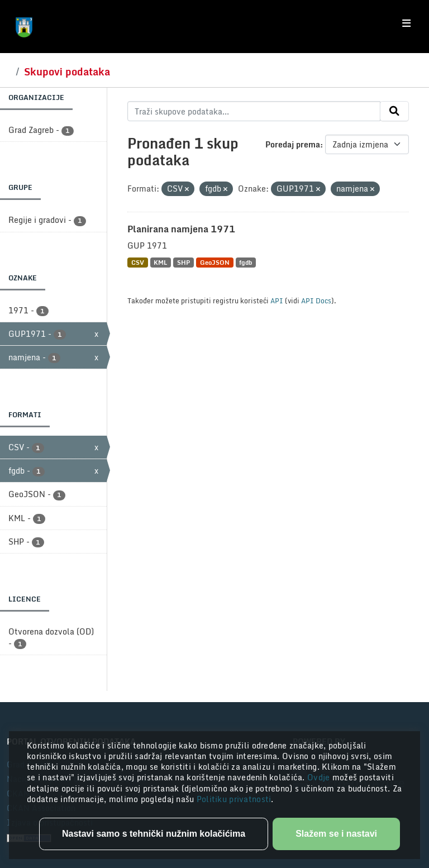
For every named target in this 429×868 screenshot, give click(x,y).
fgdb (246, 262)
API (277, 301)
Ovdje (320, 777)
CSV (138, 262)
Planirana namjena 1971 (181, 229)
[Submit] (394, 111)
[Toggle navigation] (406, 23)
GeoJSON (215, 262)
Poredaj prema (293, 144)
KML (160, 262)
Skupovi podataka (67, 71)
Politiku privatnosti (234, 799)
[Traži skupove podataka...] (254, 111)
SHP (183, 262)
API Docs (316, 301)
